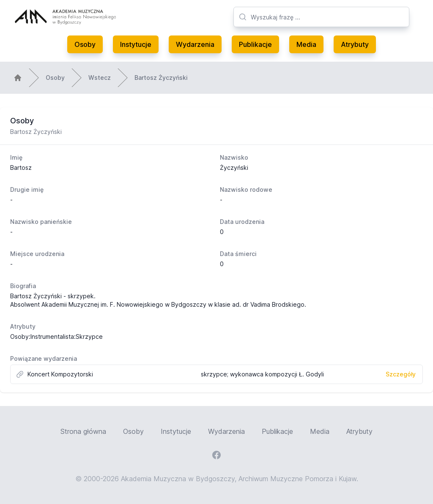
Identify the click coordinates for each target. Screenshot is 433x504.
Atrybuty (355, 44)
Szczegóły (401, 374)
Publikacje (255, 44)
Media (306, 44)
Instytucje (136, 44)
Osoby (85, 44)
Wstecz (100, 78)
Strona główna (83, 431)
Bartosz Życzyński (161, 78)
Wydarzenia (195, 44)
